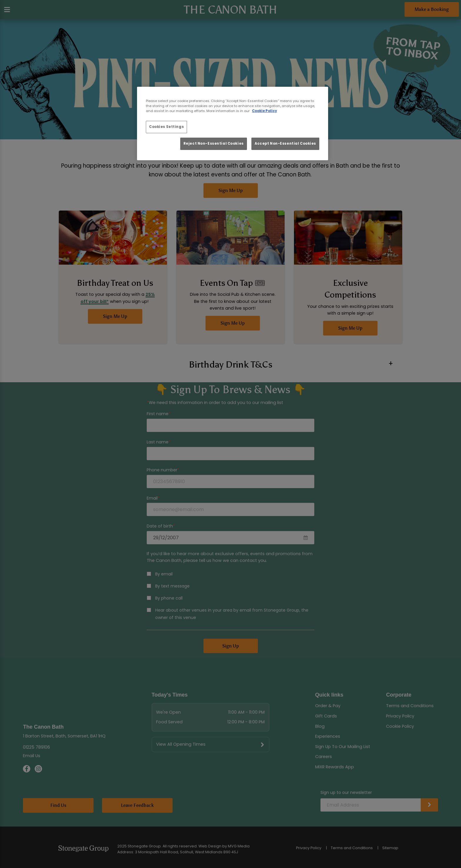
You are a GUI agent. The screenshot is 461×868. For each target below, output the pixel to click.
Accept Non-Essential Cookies (285, 143)
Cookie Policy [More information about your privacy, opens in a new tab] (264, 111)
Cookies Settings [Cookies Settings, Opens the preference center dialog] (166, 127)
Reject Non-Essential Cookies (214, 143)
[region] (233, 123)
